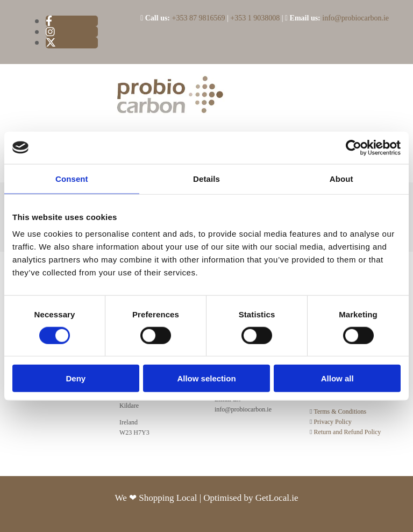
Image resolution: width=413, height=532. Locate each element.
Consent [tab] (72, 178)
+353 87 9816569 (199, 18)
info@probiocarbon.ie (355, 18)
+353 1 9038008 (255, 18)
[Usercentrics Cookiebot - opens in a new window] (354, 147)
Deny (76, 378)
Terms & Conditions (340, 412)
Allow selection (206, 378)
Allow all (337, 378)
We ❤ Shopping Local (157, 498)
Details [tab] (206, 178)
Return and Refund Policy (347, 432)
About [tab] (341, 178)
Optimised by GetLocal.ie (251, 498)
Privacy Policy (332, 422)
